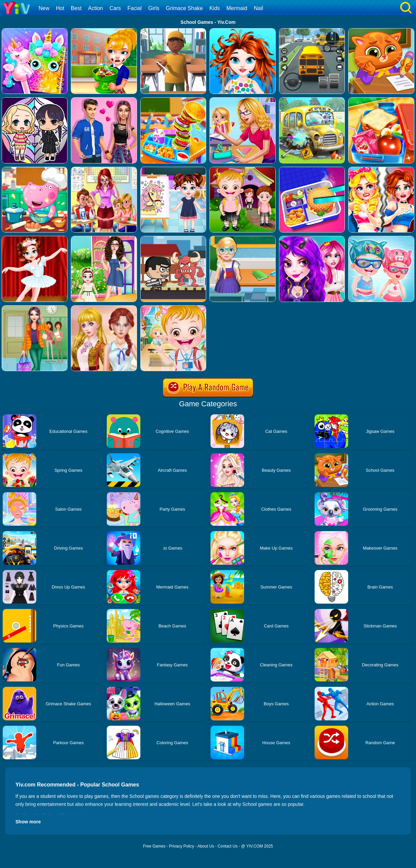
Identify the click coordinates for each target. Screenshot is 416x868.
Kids (215, 8)
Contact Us (227, 846)
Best (76, 8)
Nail (259, 8)
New (44, 8)
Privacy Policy (181, 846)
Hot (60, 8)
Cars (115, 8)
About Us (206, 846)
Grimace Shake (184, 8)
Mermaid (237, 8)
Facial (134, 8)
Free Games (154, 846)
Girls (154, 8)
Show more (28, 822)
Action (95, 8)
